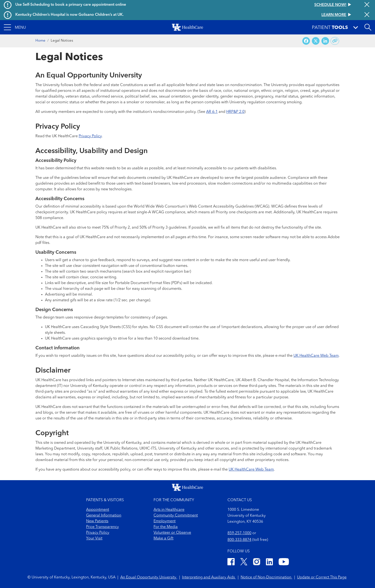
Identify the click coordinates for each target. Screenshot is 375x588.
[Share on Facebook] (306, 41)
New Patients (97, 521)
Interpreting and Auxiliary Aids (209, 577)
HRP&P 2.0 (235, 112)
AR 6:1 (212, 112)
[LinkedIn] (269, 563)
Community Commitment (176, 516)
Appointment (98, 510)
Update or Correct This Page (322, 577)
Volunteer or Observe (172, 533)
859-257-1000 (239, 533)
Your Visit (94, 539)
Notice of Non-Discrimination (266, 577)
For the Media (166, 527)
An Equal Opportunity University (149, 577)
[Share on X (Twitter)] (316, 41)
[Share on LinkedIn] (325, 41)
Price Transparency (102, 527)
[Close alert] (367, 5)
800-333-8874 (239, 540)
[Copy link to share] (335, 41)
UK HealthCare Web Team (316, 356)
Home (40, 41)
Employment (165, 521)
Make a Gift (163, 539)
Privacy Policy (90, 136)
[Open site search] (368, 27)
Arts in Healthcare (169, 510)
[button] (15, 27)
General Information (104, 516)
